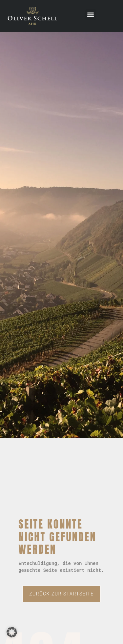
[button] (91, 15)
